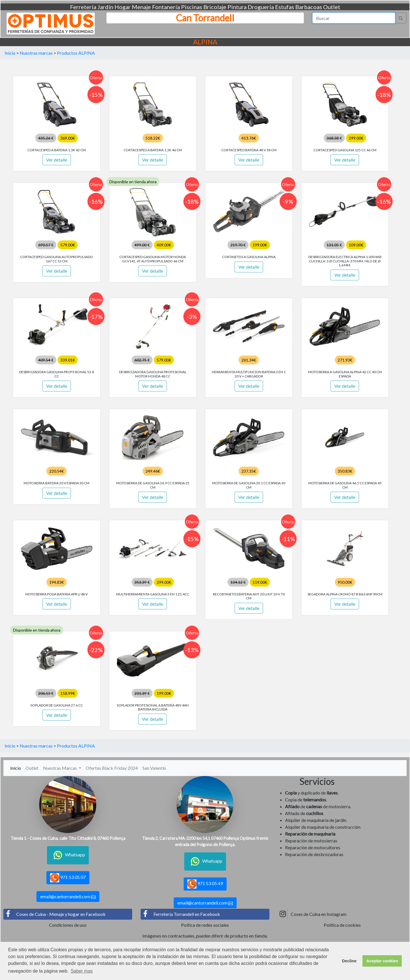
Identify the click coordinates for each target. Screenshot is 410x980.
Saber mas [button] (82, 971)
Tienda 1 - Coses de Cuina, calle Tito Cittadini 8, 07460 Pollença (68, 838)
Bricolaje (215, 7)
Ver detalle (57, 160)
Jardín (105, 7)
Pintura (237, 7)
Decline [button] (349, 961)
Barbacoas (309, 7)
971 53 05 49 (205, 884)
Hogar (123, 7)
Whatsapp (68, 855)
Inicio (10, 53)
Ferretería (83, 7)
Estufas (285, 7)
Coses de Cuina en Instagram (312, 914)
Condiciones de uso (68, 925)
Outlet (332, 7)
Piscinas (192, 7)
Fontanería (166, 7)
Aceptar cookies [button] (382, 961)
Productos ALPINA (76, 53)
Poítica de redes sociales (205, 925)
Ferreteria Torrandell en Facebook (181, 914)
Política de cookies (342, 925)
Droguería (261, 7)
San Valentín (154, 768)
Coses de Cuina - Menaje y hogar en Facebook (55, 914)
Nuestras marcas (36, 53)
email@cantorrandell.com (68, 897)
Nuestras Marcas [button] (60, 768)
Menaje (141, 7)
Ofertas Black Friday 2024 (112, 768)
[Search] (354, 18)
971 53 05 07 (68, 878)
